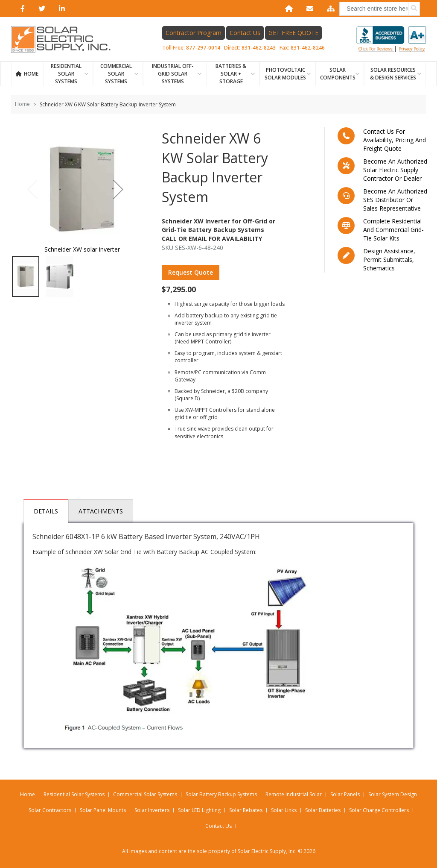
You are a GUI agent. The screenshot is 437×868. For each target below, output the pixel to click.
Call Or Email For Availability (212, 239)
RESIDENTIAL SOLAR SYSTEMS (66, 74)
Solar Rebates (246, 810)
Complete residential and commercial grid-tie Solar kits (393, 230)
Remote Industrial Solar (294, 794)
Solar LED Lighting (199, 810)
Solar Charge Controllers (379, 810)
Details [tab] (46, 511)
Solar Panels (345, 794)
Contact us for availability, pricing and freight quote (395, 140)
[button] (118, 189)
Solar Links (284, 810)
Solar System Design (393, 794)
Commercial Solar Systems (116, 74)
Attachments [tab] (101, 511)
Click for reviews (391, 39)
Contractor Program (194, 33)
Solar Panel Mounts (103, 810)
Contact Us (245, 33)
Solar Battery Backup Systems (221, 794)
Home (31, 74)
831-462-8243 (259, 48)
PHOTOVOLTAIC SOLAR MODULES (285, 74)
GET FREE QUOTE (293, 33)
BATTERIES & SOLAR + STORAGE (231, 74)
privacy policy (412, 49)
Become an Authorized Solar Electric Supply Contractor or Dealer (395, 170)
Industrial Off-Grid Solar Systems (173, 74)
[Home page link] (65, 39)
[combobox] (380, 9)
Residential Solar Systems (74, 794)
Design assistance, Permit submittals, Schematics (389, 260)
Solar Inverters (152, 810)
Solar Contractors (50, 810)
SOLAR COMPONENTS (338, 74)
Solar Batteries (323, 810)
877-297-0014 (203, 48)
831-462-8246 (308, 48)
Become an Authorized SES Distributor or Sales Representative (395, 200)
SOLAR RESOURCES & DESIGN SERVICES (393, 74)
